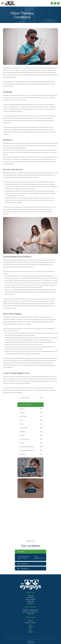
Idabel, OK (31, 614)
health (21, 420)
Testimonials (31, 601)
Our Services (31, 597)
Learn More (31, 470)
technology (22, 454)
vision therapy (23, 416)
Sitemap (53, 639)
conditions (22, 413)
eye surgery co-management (27, 447)
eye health (22, 435)
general (21, 409)
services (22, 424)
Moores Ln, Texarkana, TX (31, 612)
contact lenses (24, 428)
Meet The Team (31, 599)
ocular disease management (27, 450)
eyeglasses (22, 432)
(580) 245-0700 (39, 558)
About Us (31, 595)
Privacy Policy (46, 639)
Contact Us (31, 491)
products (22, 443)
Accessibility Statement (35, 639)
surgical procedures (24, 439)
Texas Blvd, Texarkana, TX (31, 610)
